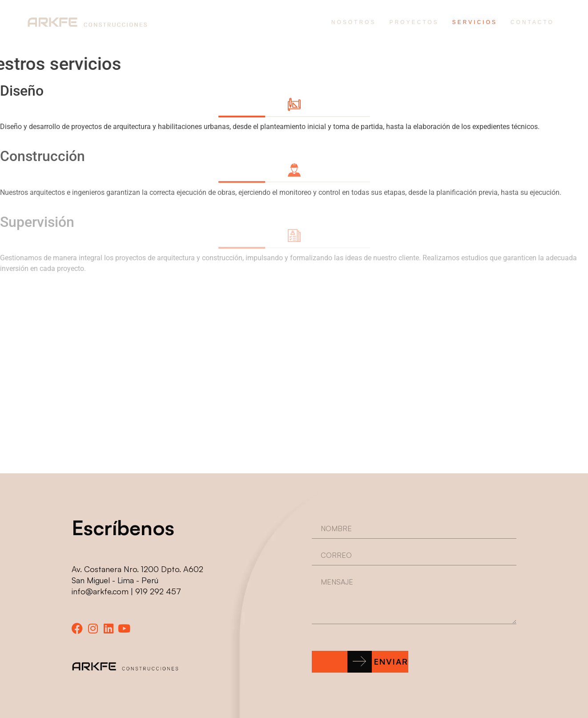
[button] (360, 662)
